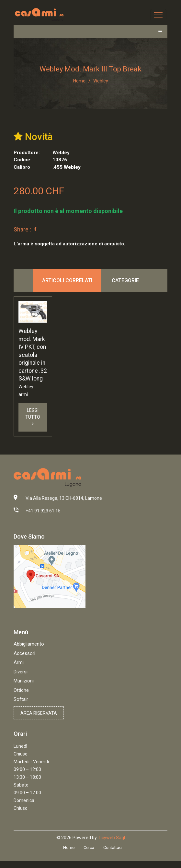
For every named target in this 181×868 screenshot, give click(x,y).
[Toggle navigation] (158, 15)
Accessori (24, 653)
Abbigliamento (29, 644)
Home (79, 81)
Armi (19, 662)
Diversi (21, 672)
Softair (21, 699)
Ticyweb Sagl (111, 838)
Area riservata (39, 713)
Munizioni (24, 681)
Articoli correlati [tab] (67, 280)
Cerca (89, 847)
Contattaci (113, 847)
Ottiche (21, 690)
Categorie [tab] (125, 280)
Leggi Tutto (33, 417)
